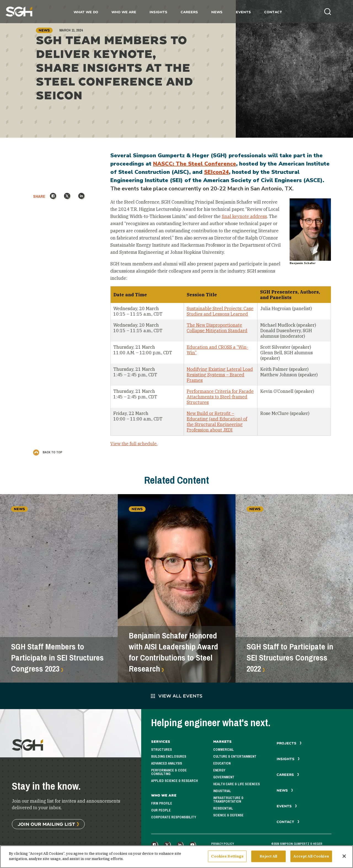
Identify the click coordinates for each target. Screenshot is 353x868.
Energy (219, 770)
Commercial (224, 750)
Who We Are (124, 12)
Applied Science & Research (174, 781)
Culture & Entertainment (235, 757)
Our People (161, 810)
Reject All (268, 857)
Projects (289, 743)
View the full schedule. (134, 444)
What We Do (86, 12)
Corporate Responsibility (174, 817)
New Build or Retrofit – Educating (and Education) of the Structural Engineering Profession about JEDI (217, 422)
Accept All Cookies (311, 857)
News (217, 12)
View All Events (177, 696)
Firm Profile (162, 803)
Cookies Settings (227, 857)
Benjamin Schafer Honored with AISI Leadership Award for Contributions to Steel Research (173, 652)
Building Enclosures (169, 757)
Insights (158, 12)
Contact (273, 12)
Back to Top (48, 452)
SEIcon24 (216, 172)
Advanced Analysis (167, 763)
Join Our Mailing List (46, 824)
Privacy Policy (223, 844)
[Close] (344, 857)
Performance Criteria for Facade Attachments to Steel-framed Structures (220, 397)
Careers (189, 12)
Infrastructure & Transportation (228, 800)
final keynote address (244, 216)
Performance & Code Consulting (169, 772)
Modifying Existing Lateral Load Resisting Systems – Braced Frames (220, 375)
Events (243, 12)
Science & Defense (228, 815)
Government (224, 777)
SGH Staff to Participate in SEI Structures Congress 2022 (290, 658)
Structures (161, 750)
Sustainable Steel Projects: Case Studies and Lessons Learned (220, 311)
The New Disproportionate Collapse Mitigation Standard (217, 328)
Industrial (222, 791)
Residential (223, 808)
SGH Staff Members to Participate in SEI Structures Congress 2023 (57, 658)
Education (222, 763)
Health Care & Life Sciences (236, 784)
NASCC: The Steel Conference (195, 164)
